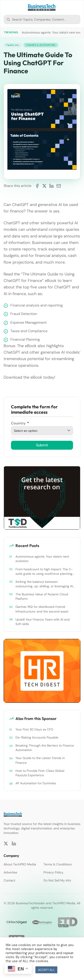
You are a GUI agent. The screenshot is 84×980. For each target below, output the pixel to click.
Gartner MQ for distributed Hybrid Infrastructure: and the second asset (42, 609)
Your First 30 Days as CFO (34, 729)
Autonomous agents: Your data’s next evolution (42, 559)
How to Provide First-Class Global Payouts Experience (40, 773)
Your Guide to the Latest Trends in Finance (40, 760)
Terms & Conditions (58, 864)
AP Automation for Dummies (36, 783)
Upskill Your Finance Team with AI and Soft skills (43, 622)
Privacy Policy (53, 872)
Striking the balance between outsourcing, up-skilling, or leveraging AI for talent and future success (44, 584)
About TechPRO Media (20, 864)
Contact (9, 880)
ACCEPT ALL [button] (46, 970)
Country (20, 423)
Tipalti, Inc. (13, 45)
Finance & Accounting (41, 45)
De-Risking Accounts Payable (37, 737)
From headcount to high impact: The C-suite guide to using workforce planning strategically (44, 572)
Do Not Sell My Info (57, 880)
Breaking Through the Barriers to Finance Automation (45, 748)
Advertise (10, 872)
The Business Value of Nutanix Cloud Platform (42, 596)
